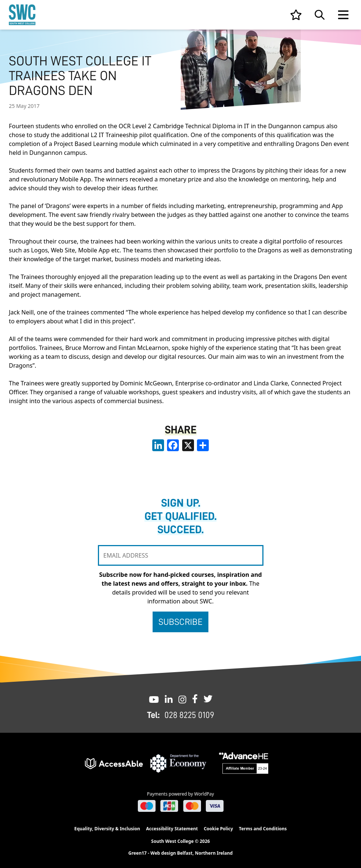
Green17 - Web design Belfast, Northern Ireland (180, 853)
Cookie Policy (218, 829)
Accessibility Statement (172, 829)
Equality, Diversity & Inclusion (107, 829)
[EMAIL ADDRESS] (181, 555)
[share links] (203, 445)
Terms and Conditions (263, 829)
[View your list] (296, 15)
